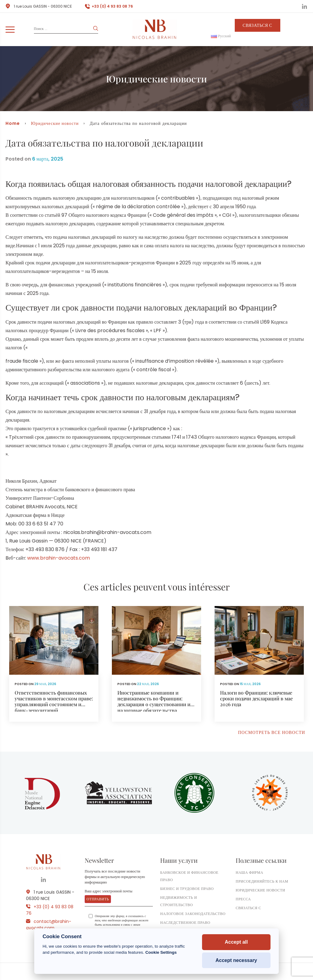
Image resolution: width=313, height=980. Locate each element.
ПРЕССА (243, 899)
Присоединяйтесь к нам (262, 881)
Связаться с (258, 25)
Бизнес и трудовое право (187, 889)
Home (13, 123)
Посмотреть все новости (272, 732)
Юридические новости (55, 123)
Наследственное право (185, 922)
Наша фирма (249, 872)
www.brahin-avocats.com (59, 558)
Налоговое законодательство (193, 914)
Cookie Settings (161, 952)
